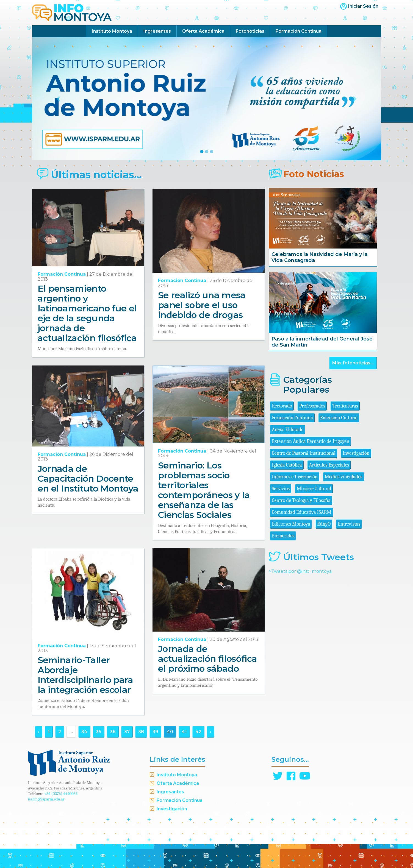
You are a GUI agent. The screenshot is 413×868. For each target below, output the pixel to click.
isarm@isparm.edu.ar (46, 799)
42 (198, 732)
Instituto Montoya (112, 31)
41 (184, 732)
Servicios (281, 489)
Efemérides (283, 536)
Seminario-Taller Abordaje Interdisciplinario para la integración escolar (85, 675)
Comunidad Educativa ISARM (301, 512)
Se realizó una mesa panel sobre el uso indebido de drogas (202, 305)
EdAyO (324, 524)
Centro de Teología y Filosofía (301, 500)
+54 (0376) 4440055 (61, 794)
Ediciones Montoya (291, 524)
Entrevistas (349, 524)
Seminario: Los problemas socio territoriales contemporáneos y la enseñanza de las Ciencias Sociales (204, 490)
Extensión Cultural (339, 418)
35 (99, 732)
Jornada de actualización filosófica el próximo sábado (208, 659)
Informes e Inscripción (295, 477)
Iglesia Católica (287, 465)
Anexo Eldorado (288, 430)
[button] (58, 99)
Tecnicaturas (345, 406)
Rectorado (282, 406)
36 (113, 732)
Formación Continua (299, 31)
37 (127, 732)
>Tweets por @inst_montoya (300, 571)
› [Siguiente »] (211, 732)
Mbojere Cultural (314, 489)
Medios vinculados (344, 477)
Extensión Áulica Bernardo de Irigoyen (311, 441)
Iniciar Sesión (363, 6)
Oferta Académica (203, 31)
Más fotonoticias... (353, 363)
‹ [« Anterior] (39, 732)
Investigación (356, 453)
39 (155, 732)
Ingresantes (157, 31)
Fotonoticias (250, 31)
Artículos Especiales (329, 465)
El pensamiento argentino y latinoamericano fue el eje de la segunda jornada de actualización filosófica (87, 313)
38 (141, 732)
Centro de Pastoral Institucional (303, 453)
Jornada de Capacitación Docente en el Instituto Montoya (88, 478)
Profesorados (312, 406)
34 (84, 732)
